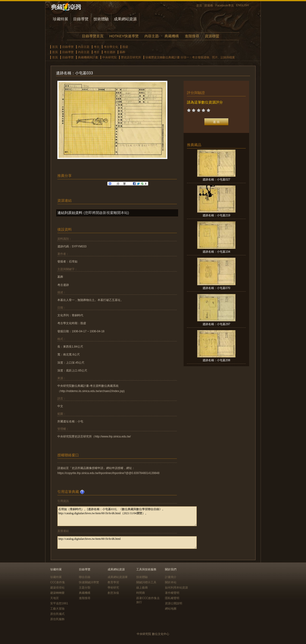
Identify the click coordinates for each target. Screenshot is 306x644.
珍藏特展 (60, 19)
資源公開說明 (174, 603)
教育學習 (113, 582)
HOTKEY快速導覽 (124, 36)
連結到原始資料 (70, 213)
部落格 (209, 5)
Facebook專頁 (225, 5)
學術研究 (113, 588)
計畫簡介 (171, 577)
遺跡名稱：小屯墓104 (216, 252)
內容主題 (152, 36)
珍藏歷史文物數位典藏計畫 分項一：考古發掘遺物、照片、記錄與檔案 (190, 57)
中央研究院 (109, 57)
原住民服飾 (57, 619)
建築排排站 (57, 588)
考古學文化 (111, 47)
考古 (97, 47)
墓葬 (122, 52)
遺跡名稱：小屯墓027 (216, 180)
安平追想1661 (59, 603)
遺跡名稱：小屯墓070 (216, 288)
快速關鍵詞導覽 (89, 582)
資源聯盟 (212, 36)
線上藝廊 (142, 588)
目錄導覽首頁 (93, 36)
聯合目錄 (85, 577)
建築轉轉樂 (57, 593)
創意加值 (113, 593)
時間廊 (141, 593)
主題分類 (85, 588)
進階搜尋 (192, 36)
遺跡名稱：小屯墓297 (216, 324)
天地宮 (55, 598)
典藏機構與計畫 (88, 57)
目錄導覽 (81, 19)
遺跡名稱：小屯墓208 (216, 360)
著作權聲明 (172, 593)
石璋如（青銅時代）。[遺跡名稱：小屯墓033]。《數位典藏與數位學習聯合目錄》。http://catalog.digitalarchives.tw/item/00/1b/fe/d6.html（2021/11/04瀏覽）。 (127, 516)
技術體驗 (101, 19)
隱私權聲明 (172, 598)
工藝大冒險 (57, 609)
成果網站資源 (125, 19)
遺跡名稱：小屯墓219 (216, 215)
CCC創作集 (58, 582)
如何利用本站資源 (176, 588)
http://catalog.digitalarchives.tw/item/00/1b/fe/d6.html (127, 543)
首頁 (199, 5)
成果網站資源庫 (118, 577)
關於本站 (171, 582)
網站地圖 (171, 609)
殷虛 (125, 47)
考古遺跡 (109, 52)
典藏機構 (172, 36)
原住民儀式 (57, 614)
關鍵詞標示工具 (146, 582)
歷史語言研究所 (131, 57)
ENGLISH (243, 5)
